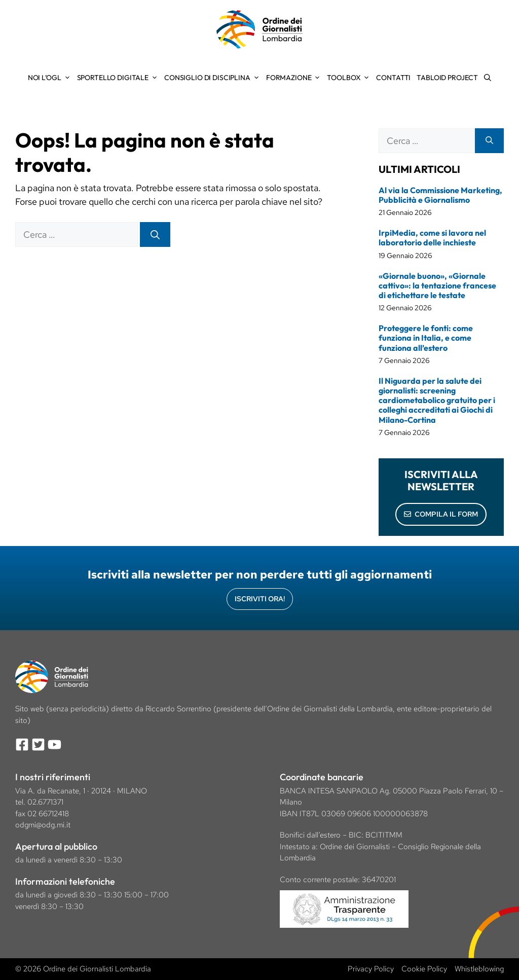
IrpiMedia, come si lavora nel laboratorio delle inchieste (432, 238)
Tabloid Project (447, 78)
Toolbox (350, 78)
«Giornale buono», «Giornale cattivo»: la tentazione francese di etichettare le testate (437, 285)
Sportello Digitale (119, 78)
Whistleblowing (479, 969)
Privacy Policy (371, 969)
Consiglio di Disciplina (214, 78)
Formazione (295, 78)
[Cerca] (155, 234)
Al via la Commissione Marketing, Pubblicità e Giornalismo (440, 195)
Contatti (393, 78)
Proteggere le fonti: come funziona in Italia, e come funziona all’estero (426, 338)
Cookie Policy (424, 969)
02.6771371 (45, 802)
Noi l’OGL (51, 78)
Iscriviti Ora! (260, 599)
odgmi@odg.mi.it (43, 825)
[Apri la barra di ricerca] (488, 78)
